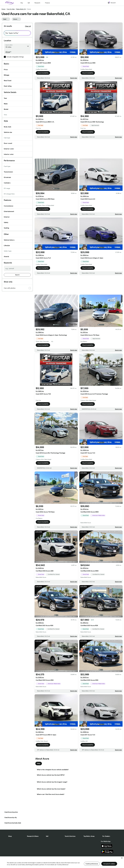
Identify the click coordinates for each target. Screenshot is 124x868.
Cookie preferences (92, 864)
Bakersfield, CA (21, 9)
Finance (47, 3)
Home (3, 9)
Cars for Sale (11, 9)
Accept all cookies (109, 864)
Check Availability (43, 73)
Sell (29, 3)
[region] (62, 862)
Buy (22, 3)
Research (37, 3)
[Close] (122, 858)
